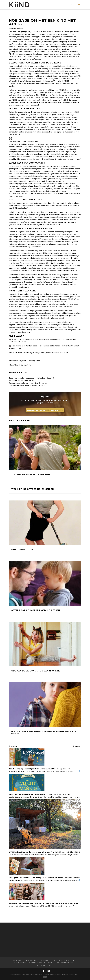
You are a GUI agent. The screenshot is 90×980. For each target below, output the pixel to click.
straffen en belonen (18, 102)
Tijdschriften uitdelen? (64, 960)
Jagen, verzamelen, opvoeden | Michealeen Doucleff (31, 378)
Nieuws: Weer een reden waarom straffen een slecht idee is (45, 732)
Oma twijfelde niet (24, 550)
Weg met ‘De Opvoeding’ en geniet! (33, 489)
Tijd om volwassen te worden (31, 475)
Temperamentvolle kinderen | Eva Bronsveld (28, 383)
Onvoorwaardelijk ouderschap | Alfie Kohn (27, 385)
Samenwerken (32, 960)
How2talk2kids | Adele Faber (21, 380)
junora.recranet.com (21, 855)
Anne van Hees (16, 353)
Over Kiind (17, 960)
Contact (45, 960)
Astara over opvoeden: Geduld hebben (36, 610)
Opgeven (77, 746)
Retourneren (44, 965)
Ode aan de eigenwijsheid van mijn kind (36, 671)
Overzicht (13, 746)
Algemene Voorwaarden (41, 963)
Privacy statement (64, 963)
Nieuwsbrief (20, 963)
